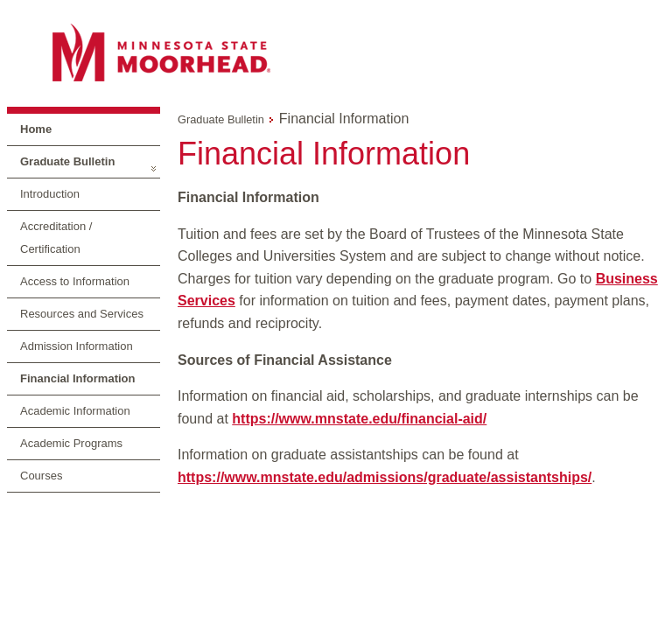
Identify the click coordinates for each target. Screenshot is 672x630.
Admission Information (77, 346)
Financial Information (77, 378)
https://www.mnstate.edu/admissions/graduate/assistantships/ (385, 477)
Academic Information (75, 411)
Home (36, 129)
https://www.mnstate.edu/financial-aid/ (359, 419)
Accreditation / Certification (56, 238)
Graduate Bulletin (67, 161)
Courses (41, 476)
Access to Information (75, 281)
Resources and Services (82, 314)
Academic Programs (71, 443)
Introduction (50, 194)
